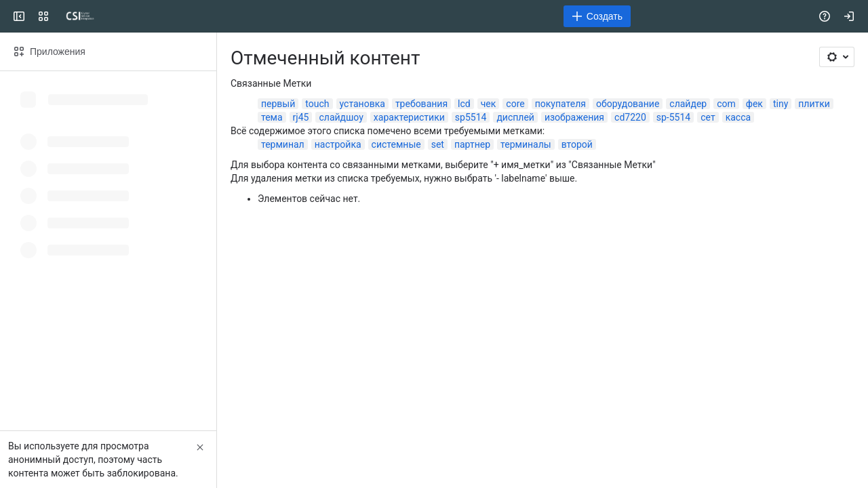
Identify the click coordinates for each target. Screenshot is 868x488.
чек (489, 104)
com (726, 104)
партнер (472, 144)
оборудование (628, 104)
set (438, 144)
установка (362, 104)
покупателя (560, 104)
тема (272, 117)
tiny (781, 104)
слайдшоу (341, 117)
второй (577, 144)
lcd (464, 104)
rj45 (301, 117)
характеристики (409, 117)
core (515, 104)
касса (738, 117)
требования (421, 104)
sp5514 (471, 117)
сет (708, 117)
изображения (574, 117)
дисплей (515, 117)
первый (278, 104)
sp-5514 (673, 117)
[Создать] (597, 16)
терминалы (526, 144)
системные (396, 144)
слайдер (688, 104)
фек (754, 104)
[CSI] (80, 16)
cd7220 (630, 117)
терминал (283, 144)
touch (317, 104)
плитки (814, 104)
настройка (338, 144)
